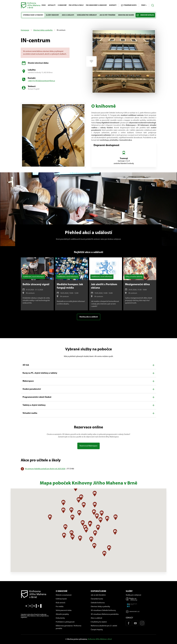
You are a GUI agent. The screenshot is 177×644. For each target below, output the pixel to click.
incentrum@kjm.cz (48, 81)
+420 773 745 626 (34, 81)
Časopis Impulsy (97, 630)
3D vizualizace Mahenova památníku (105, 614)
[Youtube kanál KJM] (135, 623)
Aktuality (52, 5)
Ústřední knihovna (98, 603)
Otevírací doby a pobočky (33, 15)
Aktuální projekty (62, 614)
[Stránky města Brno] (36, 606)
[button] (88, 365)
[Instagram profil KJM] (142, 623)
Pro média (60, 607)
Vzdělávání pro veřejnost (87, 15)
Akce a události (68, 15)
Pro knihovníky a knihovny (96, 5)
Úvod (44, 5)
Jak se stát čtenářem (107, 15)
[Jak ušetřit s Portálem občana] (106, 284)
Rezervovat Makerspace (88, 446)
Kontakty (113, 5)
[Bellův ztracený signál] (37, 284)
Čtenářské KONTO (129, 5)
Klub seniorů (61, 603)
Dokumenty (60, 618)
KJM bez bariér (61, 599)
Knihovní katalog (145, 15)
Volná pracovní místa (64, 610)
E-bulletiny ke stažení (99, 622)
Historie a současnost (64, 595)
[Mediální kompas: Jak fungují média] (71, 284)
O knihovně (62, 5)
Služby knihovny (52, 15)
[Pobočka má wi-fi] (91, 61)
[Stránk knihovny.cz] (141, 612)
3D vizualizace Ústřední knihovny (103, 610)
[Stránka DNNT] (141, 605)
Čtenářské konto (97, 599)
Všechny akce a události (89, 317)
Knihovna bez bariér (126, 15)
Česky (144, 5)
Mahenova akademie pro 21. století (104, 626)
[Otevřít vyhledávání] (153, 5)
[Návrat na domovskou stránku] (36, 594)
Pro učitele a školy (76, 5)
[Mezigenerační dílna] (140, 284)
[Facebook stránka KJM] (129, 623)
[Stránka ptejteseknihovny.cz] (141, 599)
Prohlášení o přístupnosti (65, 622)
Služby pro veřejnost (133, 595)
